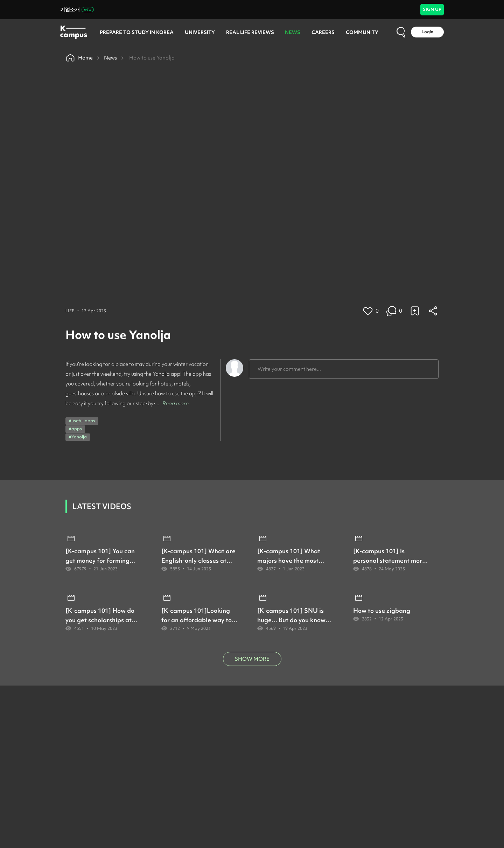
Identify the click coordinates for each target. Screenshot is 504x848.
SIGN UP (432, 9)
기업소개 (77, 9)
